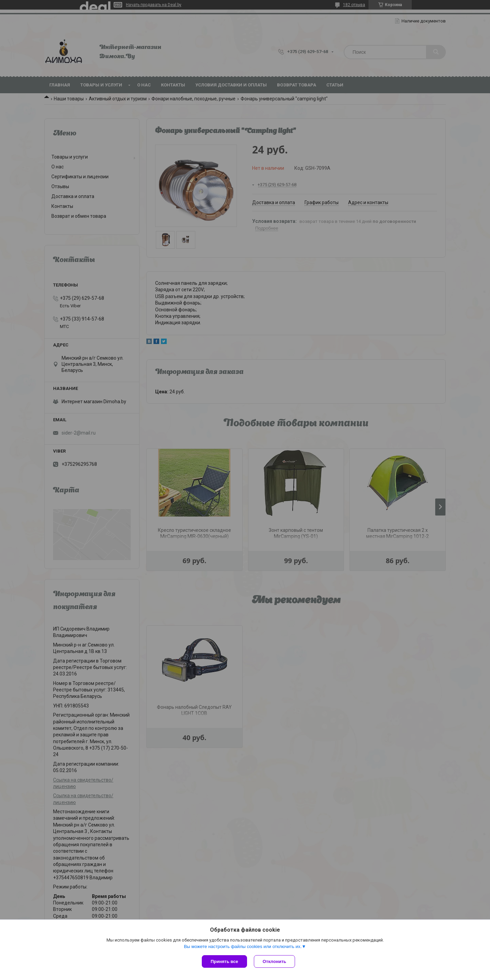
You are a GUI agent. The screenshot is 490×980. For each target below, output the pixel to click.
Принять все (224, 961)
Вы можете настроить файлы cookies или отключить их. (243, 946)
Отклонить (274, 961)
